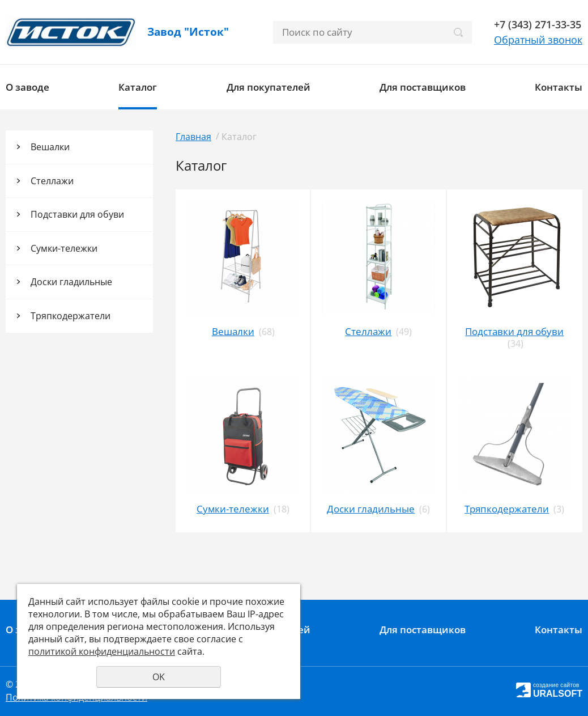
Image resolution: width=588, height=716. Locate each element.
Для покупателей (269, 87)
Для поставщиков (423, 87)
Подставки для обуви (77, 214)
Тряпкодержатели (71, 316)
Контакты (559, 87)
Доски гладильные (71, 282)
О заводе (27, 87)
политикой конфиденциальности (102, 651)
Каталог (138, 87)
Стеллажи (52, 181)
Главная (193, 137)
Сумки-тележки (64, 248)
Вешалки (50, 147)
